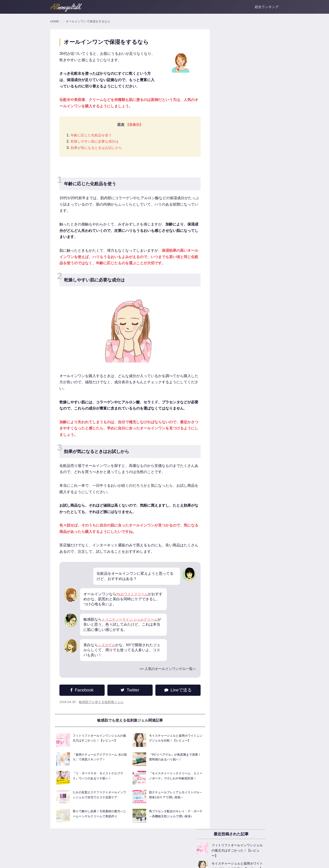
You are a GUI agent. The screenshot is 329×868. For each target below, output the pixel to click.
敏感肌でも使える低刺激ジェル (101, 710)
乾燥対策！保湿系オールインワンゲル (242, 327)
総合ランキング (267, 7)
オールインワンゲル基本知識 (236, 251)
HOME (55, 21)
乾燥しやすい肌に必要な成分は (96, 142)
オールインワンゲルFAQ (232, 293)
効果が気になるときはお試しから (98, 149)
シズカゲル (107, 652)
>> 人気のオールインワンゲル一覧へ (160, 676)
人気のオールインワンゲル (234, 241)
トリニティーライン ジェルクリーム (131, 627)
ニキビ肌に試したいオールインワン (240, 358)
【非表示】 (131, 126)
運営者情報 (70, 861)
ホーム (55, 861)
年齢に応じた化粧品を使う (93, 136)
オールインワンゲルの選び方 (236, 272)
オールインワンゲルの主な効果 (237, 262)
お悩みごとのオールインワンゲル (239, 368)
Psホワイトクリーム (133, 601)
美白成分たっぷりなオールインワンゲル (244, 337)
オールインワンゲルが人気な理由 (239, 282)
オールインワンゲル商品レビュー (239, 303)
